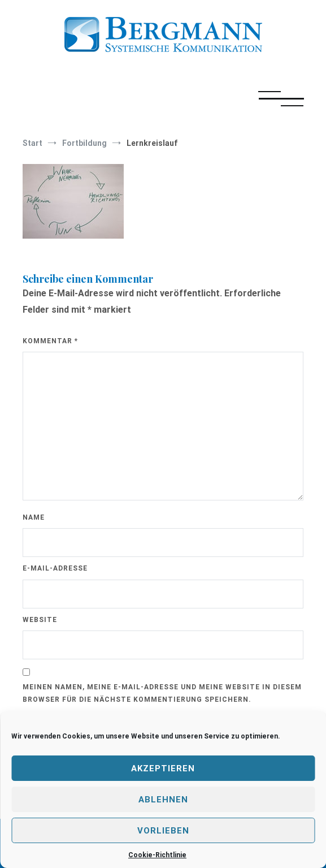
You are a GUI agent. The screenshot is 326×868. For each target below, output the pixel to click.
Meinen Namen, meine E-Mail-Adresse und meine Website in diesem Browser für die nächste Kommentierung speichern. (162, 693)
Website (40, 620)
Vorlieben (163, 831)
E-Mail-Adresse (55, 568)
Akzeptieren (163, 768)
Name (34, 517)
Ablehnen (163, 800)
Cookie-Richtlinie (157, 855)
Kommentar (50, 341)
